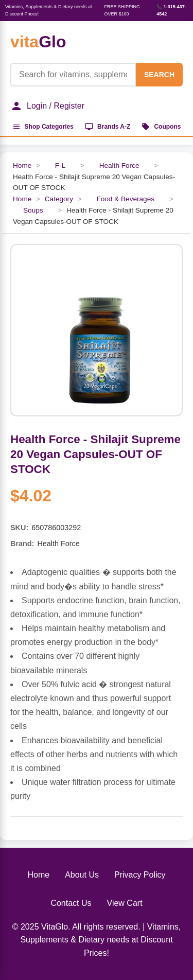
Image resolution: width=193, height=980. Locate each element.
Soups (33, 210)
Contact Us (71, 903)
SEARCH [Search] (159, 75)
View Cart (125, 903)
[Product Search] (73, 75)
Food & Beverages (125, 199)
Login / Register (47, 106)
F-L (60, 165)
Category (59, 199)
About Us (82, 875)
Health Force (119, 165)
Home (22, 165)
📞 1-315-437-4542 (171, 10)
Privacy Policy (140, 875)
